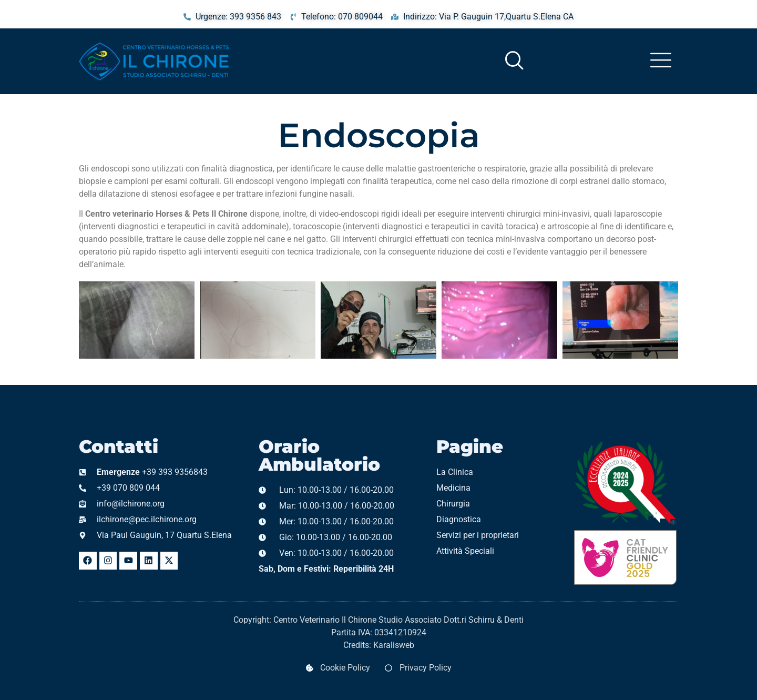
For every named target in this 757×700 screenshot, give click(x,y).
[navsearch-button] (497, 61)
